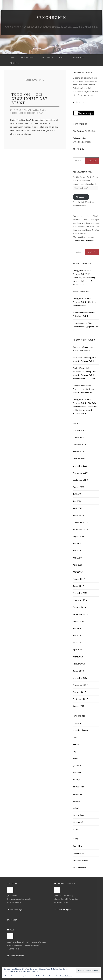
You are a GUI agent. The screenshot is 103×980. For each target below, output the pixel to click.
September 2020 (80, 480)
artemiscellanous (34, 110)
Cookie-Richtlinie (66, 976)
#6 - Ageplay (78, 149)
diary (75, 737)
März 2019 (78, 572)
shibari (76, 808)
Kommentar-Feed (81, 860)
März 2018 (78, 657)
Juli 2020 (77, 494)
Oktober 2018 (79, 607)
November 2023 (80, 437)
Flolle (75, 758)
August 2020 (79, 487)
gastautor (77, 765)
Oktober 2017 (79, 692)
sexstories (77, 794)
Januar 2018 (78, 671)
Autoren (46, 57)
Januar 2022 (78, 452)
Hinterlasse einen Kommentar (27, 113)
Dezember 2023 (80, 430)
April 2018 (78, 649)
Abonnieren (81, 197)
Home (13, 57)
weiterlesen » (79, 102)
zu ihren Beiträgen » (16, 909)
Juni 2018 (77, 635)
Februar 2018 (79, 664)
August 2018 (79, 621)
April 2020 (78, 508)
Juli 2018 (77, 628)
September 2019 (80, 529)
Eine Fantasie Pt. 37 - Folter (85, 131)
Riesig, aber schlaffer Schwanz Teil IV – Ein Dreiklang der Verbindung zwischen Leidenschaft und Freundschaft (85, 277)
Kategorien (79, 57)
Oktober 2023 (79, 445)
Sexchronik (51, 17)
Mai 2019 (77, 558)
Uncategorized (80, 822)
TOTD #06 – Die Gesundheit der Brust (30, 99)
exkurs (76, 744)
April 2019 (78, 565)
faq (74, 751)
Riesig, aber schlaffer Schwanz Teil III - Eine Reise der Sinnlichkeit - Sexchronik (85, 403)
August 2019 (79, 536)
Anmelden (77, 846)
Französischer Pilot (81, 291)
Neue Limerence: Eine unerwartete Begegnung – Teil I (86, 327)
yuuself (76, 829)
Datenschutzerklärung (85, 240)
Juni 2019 (77, 551)
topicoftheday (79, 815)
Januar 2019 (78, 586)
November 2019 (80, 522)
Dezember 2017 (80, 678)
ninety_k (77, 780)
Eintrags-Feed (79, 853)
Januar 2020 (78, 515)
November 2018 (80, 600)
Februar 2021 (79, 459)
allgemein (77, 723)
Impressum (12, 920)
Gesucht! (63, 57)
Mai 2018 (77, 642)
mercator (77, 773)
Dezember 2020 (80, 466)
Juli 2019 (77, 544)
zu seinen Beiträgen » (16, 956)
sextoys (76, 801)
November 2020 (80, 473)
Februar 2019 (79, 579)
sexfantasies (78, 787)
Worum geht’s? (29, 57)
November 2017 (80, 685)
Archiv (13, 63)
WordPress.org (80, 867)
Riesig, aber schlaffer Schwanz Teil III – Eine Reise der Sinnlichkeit (85, 302)
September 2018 (80, 614)
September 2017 (80, 699)
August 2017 (79, 706)
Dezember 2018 (80, 593)
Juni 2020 (77, 501)
